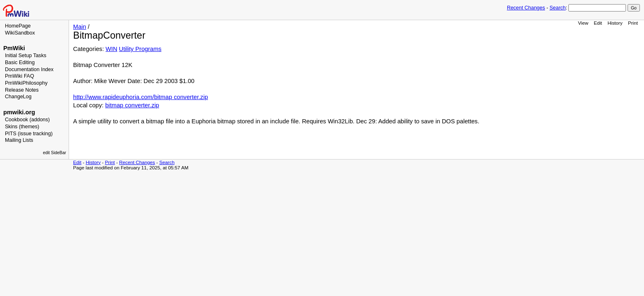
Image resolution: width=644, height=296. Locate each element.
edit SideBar (54, 153)
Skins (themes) (22, 127)
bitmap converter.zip (132, 105)
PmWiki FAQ (20, 76)
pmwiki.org (19, 112)
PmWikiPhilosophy (26, 83)
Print (633, 23)
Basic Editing (20, 62)
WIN (112, 49)
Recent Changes (526, 8)
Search (558, 8)
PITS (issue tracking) (29, 134)
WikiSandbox (20, 33)
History (615, 23)
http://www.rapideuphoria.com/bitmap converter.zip (140, 97)
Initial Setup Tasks (26, 55)
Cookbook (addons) (27, 120)
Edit (598, 23)
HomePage (18, 26)
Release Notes (22, 90)
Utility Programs (140, 49)
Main (80, 27)
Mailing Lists (19, 140)
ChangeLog (18, 97)
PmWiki (14, 48)
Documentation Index (29, 69)
